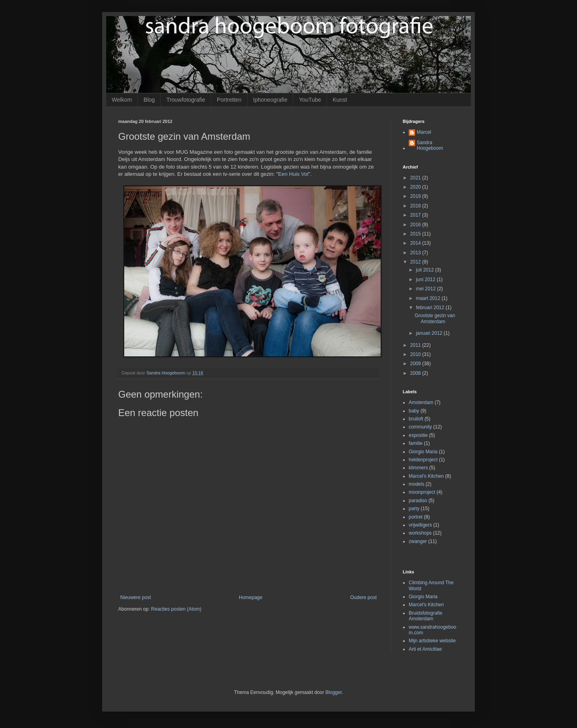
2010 (416, 354)
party (414, 509)
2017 (416, 215)
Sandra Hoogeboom (430, 145)
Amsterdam (421, 402)
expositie (418, 435)
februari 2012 (431, 308)
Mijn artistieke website (432, 641)
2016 (416, 225)
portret (416, 517)
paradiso (418, 501)
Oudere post (363, 597)
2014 (416, 243)
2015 (416, 234)
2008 (416, 373)
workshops (420, 533)
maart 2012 (429, 298)
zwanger (418, 541)
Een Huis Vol (293, 174)
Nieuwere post (136, 597)
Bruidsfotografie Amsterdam (426, 616)
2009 (416, 364)
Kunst (340, 100)
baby (414, 411)
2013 (416, 253)
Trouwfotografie (186, 100)
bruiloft (416, 419)
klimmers (418, 468)
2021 (416, 178)
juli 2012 (426, 270)
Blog (149, 100)
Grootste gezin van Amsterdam (435, 318)
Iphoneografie (270, 100)
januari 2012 (430, 333)
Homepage (251, 597)
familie (416, 443)
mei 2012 (427, 289)
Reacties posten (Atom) (176, 609)
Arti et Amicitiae (425, 649)
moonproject (422, 492)
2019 (416, 196)
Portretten (229, 100)
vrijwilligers (420, 525)
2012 (416, 262)
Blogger (334, 692)
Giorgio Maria (423, 452)
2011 (416, 345)
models (417, 484)
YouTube (310, 100)
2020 (416, 187)
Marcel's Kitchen (426, 476)
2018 (416, 206)
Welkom (122, 100)
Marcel (424, 132)
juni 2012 (426, 280)
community (420, 427)
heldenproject (423, 460)
